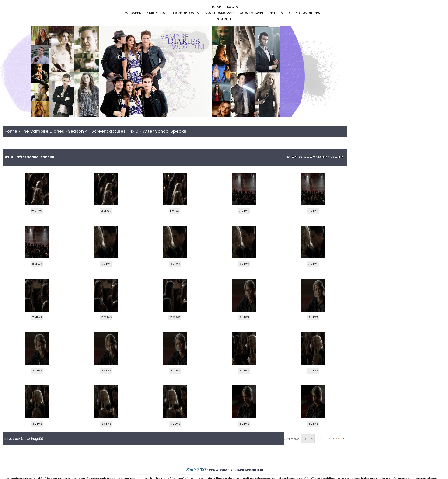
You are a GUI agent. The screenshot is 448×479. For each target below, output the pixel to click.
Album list (157, 13)
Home (216, 7)
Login (232, 7)
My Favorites (308, 13)
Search (224, 19)
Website (133, 13)
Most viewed (252, 13)
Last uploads (186, 13)
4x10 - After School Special (158, 131)
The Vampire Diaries (43, 131)
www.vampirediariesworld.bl (236, 470)
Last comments (219, 13)
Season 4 (78, 131)
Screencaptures (109, 131)
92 (337, 439)
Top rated (280, 13)
